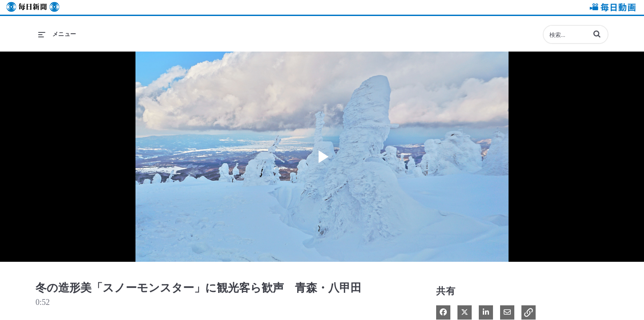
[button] (597, 34)
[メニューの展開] (57, 34)
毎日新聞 (33, 7)
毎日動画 (611, 7)
